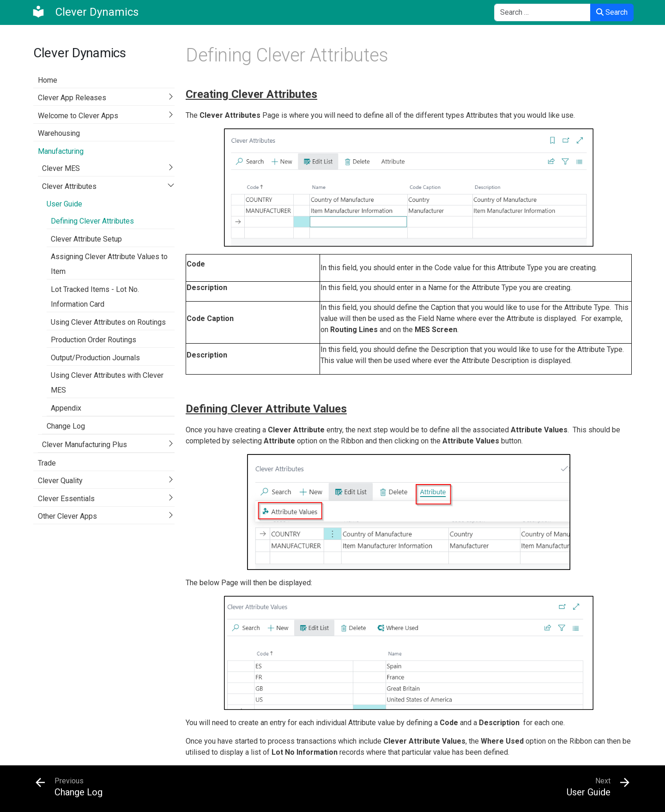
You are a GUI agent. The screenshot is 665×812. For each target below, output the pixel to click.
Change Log (66, 426)
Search (612, 12)
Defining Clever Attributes (92, 221)
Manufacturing (61, 151)
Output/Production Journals (95, 358)
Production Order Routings (94, 340)
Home (48, 80)
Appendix (66, 408)
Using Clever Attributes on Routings (108, 322)
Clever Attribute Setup (86, 239)
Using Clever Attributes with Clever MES (107, 383)
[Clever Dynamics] (85, 12)
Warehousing (59, 133)
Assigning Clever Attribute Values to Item (109, 264)
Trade (47, 463)
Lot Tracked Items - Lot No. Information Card (95, 297)
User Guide (64, 204)
